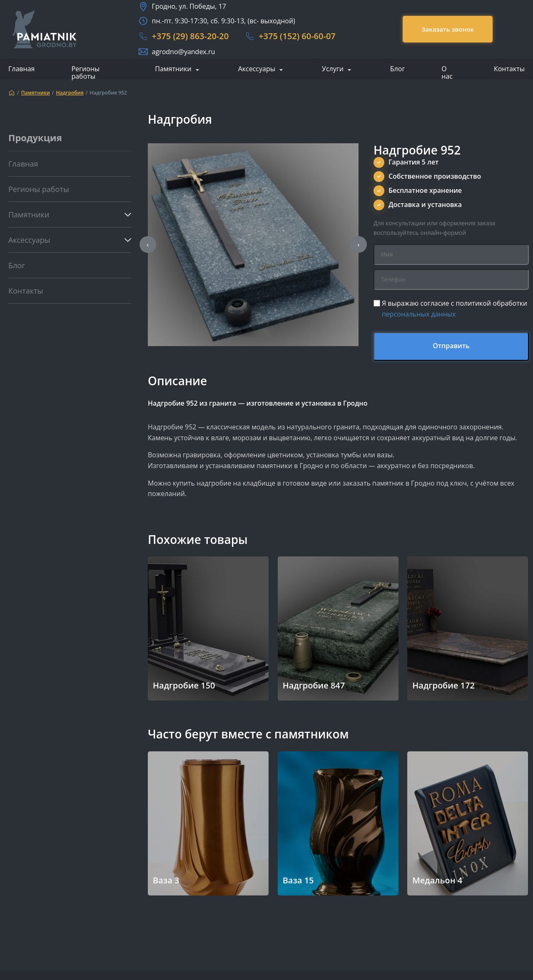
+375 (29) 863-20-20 (191, 36)
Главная (21, 69)
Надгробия (70, 93)
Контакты (509, 69)
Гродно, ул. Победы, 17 (189, 6)
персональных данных (419, 314)
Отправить (451, 346)
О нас (447, 72)
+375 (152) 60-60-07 (297, 36)
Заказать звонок (448, 29)
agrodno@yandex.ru (184, 52)
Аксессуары (257, 69)
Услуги (333, 69)
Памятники (173, 69)
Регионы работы (85, 72)
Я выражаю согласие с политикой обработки (455, 309)
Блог (397, 69)
